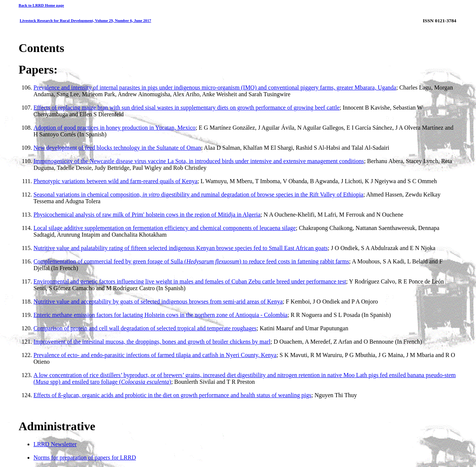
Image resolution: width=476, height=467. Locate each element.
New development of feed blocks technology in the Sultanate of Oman (117, 148)
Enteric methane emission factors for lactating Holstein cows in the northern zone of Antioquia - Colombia (160, 315)
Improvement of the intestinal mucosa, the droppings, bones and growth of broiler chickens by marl (152, 342)
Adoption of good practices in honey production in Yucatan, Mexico (115, 128)
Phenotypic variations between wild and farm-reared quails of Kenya (115, 181)
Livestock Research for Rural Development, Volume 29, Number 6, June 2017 (85, 20)
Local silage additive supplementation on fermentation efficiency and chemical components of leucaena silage (165, 228)
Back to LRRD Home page (41, 5)
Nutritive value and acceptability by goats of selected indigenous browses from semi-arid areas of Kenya (158, 301)
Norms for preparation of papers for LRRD (85, 458)
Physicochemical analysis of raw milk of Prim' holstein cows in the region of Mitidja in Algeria (147, 215)
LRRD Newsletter (55, 444)
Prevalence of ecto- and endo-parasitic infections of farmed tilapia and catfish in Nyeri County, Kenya (155, 355)
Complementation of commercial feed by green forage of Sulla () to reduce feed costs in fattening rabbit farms (191, 261)
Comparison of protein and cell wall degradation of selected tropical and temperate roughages (145, 328)
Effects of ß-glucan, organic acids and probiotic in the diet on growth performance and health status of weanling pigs (172, 395)
